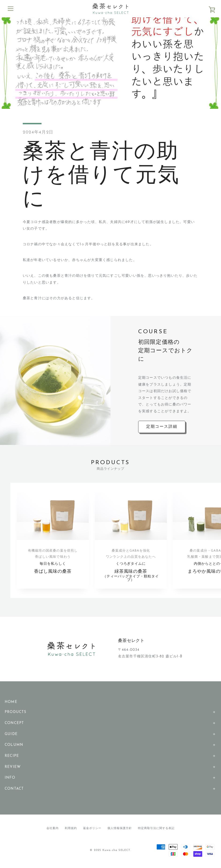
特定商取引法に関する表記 (156, 830)
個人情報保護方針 (120, 830)
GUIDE (11, 735)
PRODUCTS (16, 714)
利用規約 (71, 830)
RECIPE (12, 757)
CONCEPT (14, 725)
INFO (10, 779)
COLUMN (14, 746)
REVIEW (13, 768)
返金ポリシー (92, 830)
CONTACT (14, 790)
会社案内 (53, 830)
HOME (11, 703)
